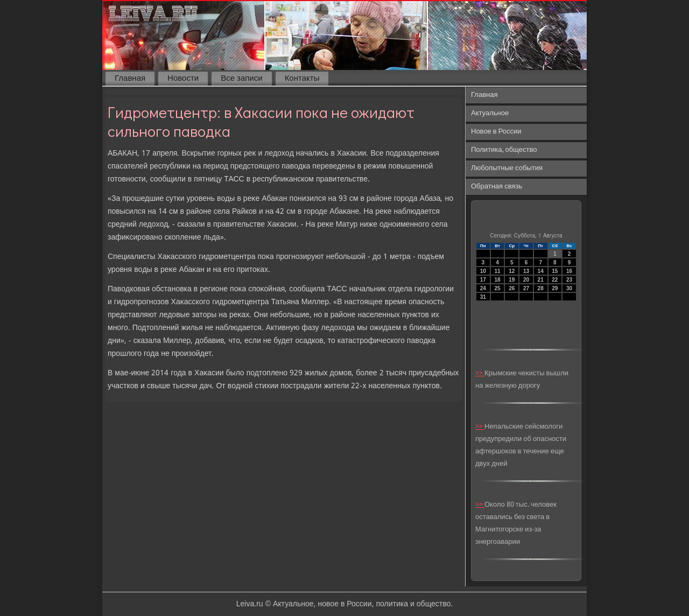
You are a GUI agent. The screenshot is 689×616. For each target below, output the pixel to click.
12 (512, 271)
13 (526, 271)
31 (483, 297)
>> (480, 373)
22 (555, 280)
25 (497, 288)
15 (555, 271)
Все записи (241, 79)
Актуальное (490, 113)
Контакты (302, 79)
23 (569, 280)
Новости (183, 79)
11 (497, 271)
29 (555, 288)
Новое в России (496, 132)
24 (483, 288)
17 (483, 280)
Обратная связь (497, 187)
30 (569, 288)
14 (541, 271)
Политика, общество (504, 150)
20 (526, 280)
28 (541, 288)
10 (483, 271)
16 (569, 271)
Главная (130, 79)
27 (526, 288)
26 (512, 288)
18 (497, 280)
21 (541, 280)
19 (512, 280)
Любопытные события (507, 168)
